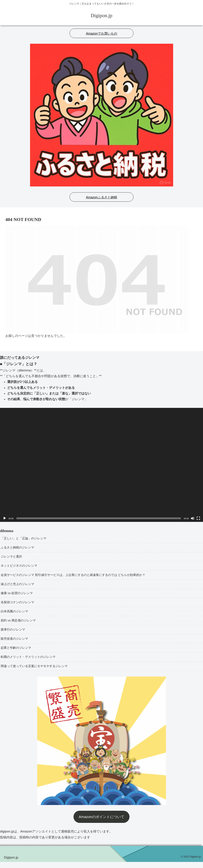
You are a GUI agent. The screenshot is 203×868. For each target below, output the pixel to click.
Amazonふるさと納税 (101, 197)
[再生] (5, 518)
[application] (101, 465)
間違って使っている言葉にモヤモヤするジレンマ (36, 672)
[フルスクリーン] (198, 518)
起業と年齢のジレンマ (17, 653)
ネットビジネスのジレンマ (20, 567)
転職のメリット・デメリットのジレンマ (30, 662)
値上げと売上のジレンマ (18, 586)
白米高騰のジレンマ (15, 615)
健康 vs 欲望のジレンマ (18, 596)
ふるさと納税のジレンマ (18, 548)
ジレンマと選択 (12, 558)
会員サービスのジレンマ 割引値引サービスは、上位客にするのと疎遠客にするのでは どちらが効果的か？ (77, 577)
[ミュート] (193, 518)
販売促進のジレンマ (15, 643)
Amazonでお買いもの (101, 34)
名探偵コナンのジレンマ (18, 605)
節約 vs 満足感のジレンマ (19, 624)
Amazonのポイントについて (101, 823)
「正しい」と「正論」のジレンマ (25, 539)
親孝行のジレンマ (14, 634)
